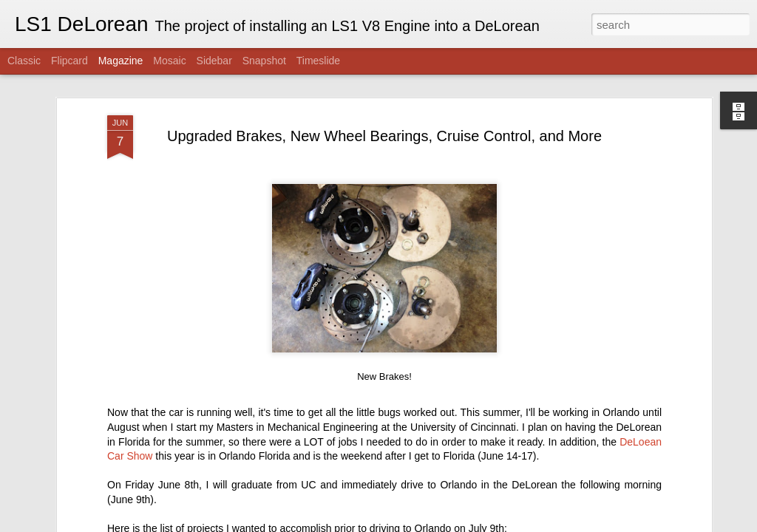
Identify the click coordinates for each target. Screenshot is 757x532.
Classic (24, 61)
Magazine (121, 61)
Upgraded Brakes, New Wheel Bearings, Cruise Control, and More (384, 132)
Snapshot (264, 61)
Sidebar (214, 61)
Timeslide (318, 61)
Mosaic (169, 61)
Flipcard (69, 61)
